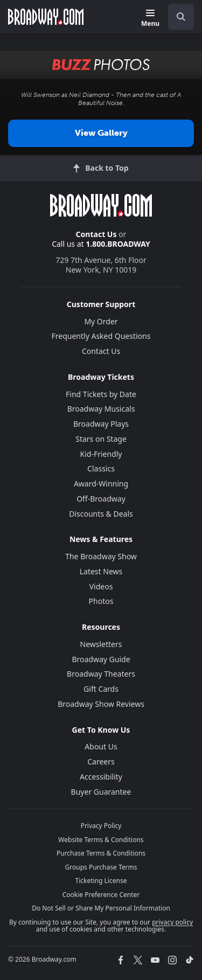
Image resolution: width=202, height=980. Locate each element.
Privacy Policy (101, 826)
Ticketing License (101, 881)
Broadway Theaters (101, 674)
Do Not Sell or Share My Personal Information (101, 908)
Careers (101, 762)
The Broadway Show (101, 556)
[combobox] (177, 17)
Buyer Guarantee (101, 792)
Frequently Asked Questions (101, 336)
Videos (101, 586)
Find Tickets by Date (101, 394)
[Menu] (150, 19)
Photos (101, 601)
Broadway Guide (101, 659)
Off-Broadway (101, 499)
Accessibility (101, 777)
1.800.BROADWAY (118, 244)
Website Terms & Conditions (101, 840)
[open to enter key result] (181, 17)
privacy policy (172, 922)
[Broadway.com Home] (46, 17)
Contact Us (96, 234)
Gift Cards (101, 689)
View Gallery (101, 133)
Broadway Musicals (101, 409)
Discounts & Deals (101, 514)
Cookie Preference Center (101, 895)
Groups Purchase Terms (101, 867)
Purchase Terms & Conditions (101, 853)
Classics (101, 468)
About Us (101, 746)
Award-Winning (101, 484)
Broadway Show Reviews (101, 704)
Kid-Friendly (101, 454)
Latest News (101, 571)
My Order (101, 321)
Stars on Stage (101, 439)
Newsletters (101, 644)
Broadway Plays (101, 424)
